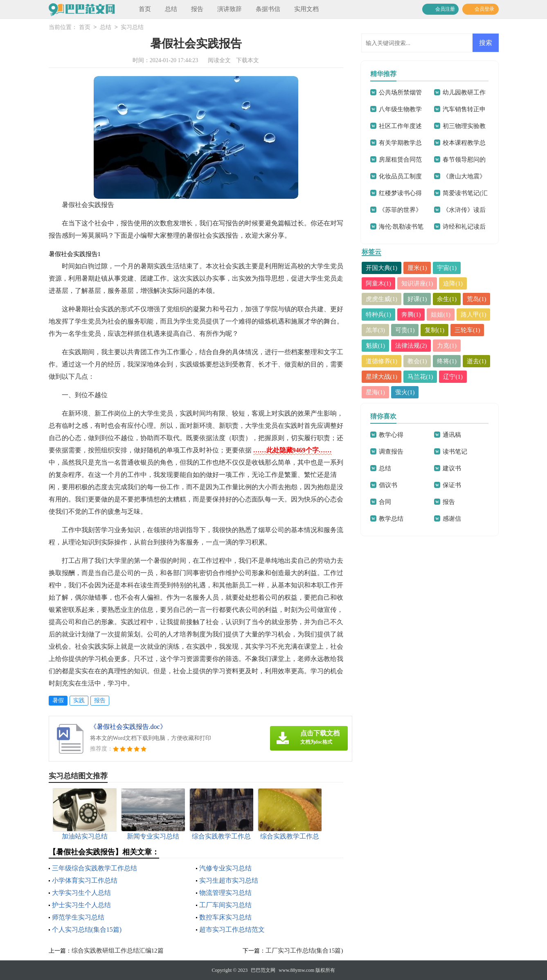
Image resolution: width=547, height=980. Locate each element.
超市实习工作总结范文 (232, 929)
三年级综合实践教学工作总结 (95, 868)
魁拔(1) (376, 346)
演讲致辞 (230, 9)
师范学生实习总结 (78, 917)
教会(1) (417, 361)
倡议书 (388, 485)
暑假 (58, 700)
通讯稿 (452, 435)
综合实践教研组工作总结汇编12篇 (118, 951)
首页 (145, 9)
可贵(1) (405, 330)
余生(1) (447, 299)
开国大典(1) (382, 268)
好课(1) (417, 299)
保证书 (452, 485)
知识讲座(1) (417, 283)
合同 (385, 502)
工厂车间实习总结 (225, 905)
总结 (171, 9)
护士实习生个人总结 (81, 905)
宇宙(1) (447, 268)
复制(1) (435, 330)
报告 (197, 9)
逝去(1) (477, 361)
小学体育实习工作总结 (85, 880)
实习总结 (132, 28)
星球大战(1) (382, 377)
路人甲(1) (474, 315)
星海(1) (376, 392)
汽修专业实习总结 (225, 868)
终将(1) (447, 361)
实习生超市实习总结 (229, 880)
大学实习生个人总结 (81, 893)
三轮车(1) (467, 330)
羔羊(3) (376, 330)
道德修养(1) (382, 361)
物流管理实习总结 (225, 893)
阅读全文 (219, 60)
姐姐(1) (441, 315)
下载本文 (248, 60)
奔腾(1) (411, 315)
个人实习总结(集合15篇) (87, 929)
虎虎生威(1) (382, 299)
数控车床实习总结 (225, 917)
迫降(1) (453, 283)
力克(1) (447, 346)
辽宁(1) (453, 377)
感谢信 (452, 519)
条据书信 (268, 9)
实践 (79, 700)
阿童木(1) (379, 283)
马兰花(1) (420, 377)
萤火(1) (405, 392)
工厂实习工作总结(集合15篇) (304, 951)
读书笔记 (455, 452)
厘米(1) (417, 268)
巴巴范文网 (263, 970)
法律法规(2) (411, 346)
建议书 (452, 468)
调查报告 (391, 452)
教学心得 (391, 435)
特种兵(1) (379, 315)
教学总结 (391, 519)
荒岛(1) (477, 299)
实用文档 (306, 9)
